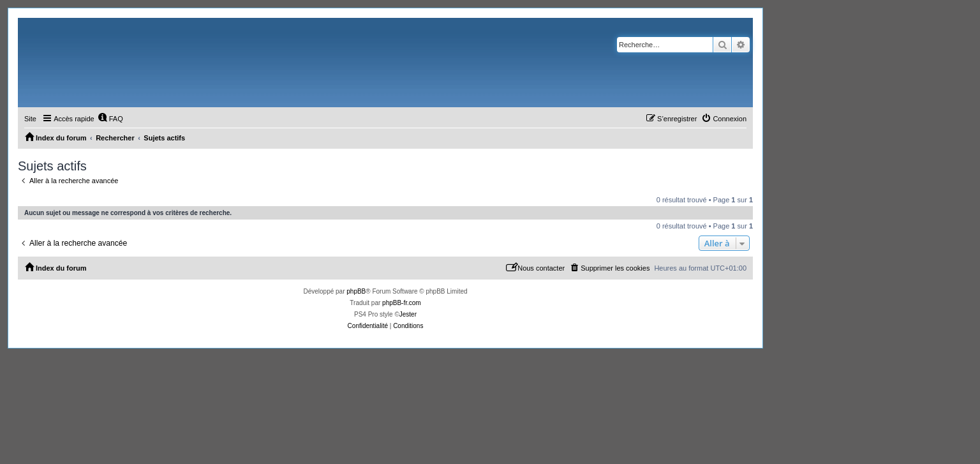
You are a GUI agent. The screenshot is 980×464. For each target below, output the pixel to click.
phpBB (356, 291)
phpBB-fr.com (402, 303)
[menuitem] (110, 119)
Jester (408, 314)
